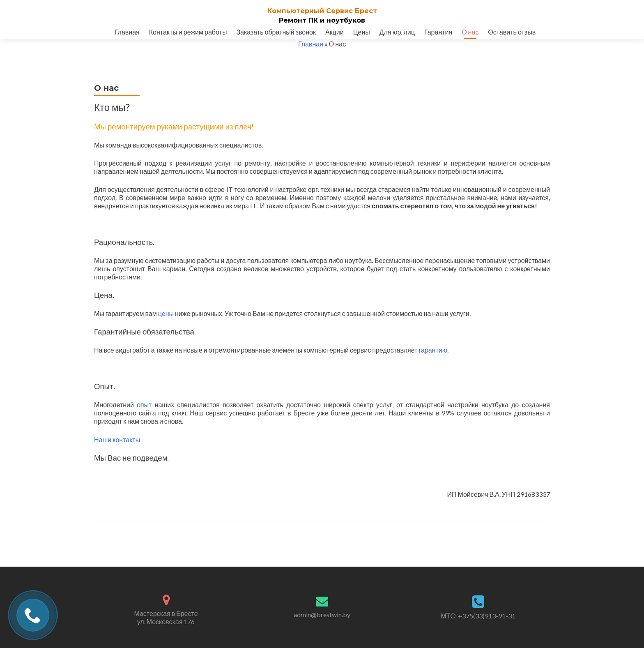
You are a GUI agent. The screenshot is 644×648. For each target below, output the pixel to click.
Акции (335, 32)
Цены (362, 32)
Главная (127, 32)
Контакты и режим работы (188, 32)
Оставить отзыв (512, 32)
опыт (144, 405)
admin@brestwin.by (322, 615)
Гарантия (438, 32)
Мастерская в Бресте (166, 618)
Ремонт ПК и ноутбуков (322, 20)
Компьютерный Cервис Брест (322, 11)
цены (166, 313)
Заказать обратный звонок (276, 32)
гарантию (433, 350)
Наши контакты (117, 439)
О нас (470, 32)
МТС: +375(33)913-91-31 (478, 616)
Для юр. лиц (397, 32)
